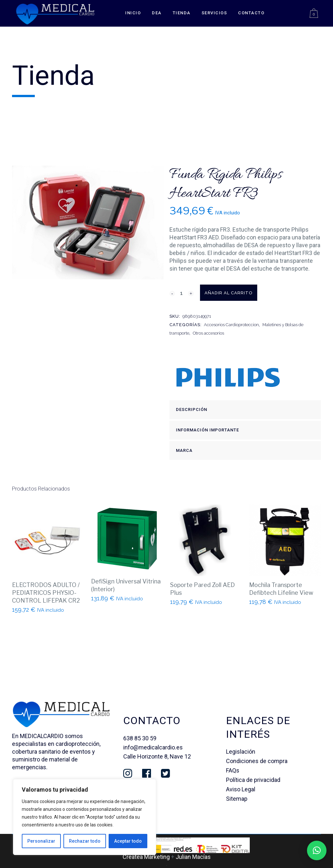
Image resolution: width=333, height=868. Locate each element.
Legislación (241, 752)
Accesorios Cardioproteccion (231, 325)
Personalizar (41, 841)
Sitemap (237, 799)
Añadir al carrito (243, 293)
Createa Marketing (146, 857)
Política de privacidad (253, 780)
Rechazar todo (85, 841)
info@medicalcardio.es (153, 747)
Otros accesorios (208, 333)
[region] (85, 817)
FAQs (233, 770)
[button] (317, 850)
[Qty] (181, 293)
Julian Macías (193, 857)
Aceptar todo (128, 841)
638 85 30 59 (140, 738)
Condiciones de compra (257, 761)
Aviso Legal (241, 789)
